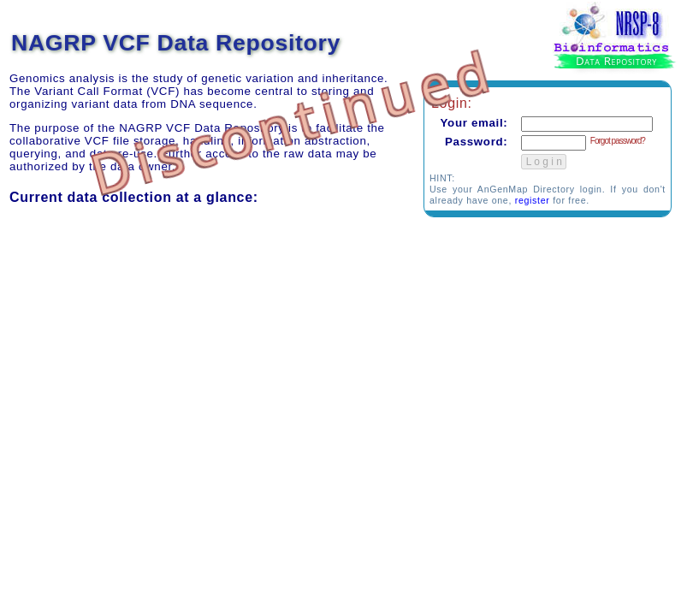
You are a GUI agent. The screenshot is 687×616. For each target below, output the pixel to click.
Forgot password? (618, 141)
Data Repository (616, 61)
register (533, 200)
